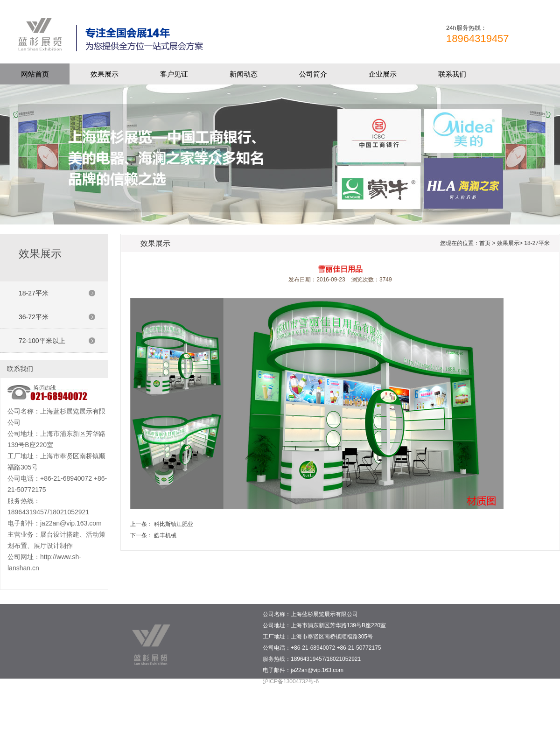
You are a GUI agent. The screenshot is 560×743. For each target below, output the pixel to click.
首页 (485, 243)
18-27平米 (34, 293)
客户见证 (174, 74)
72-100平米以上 (42, 341)
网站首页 (35, 74)
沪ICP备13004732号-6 (291, 681)
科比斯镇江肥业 (174, 524)
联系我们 (452, 74)
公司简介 (313, 74)
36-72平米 (34, 317)
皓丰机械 (165, 535)
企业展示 (383, 74)
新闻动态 (244, 74)
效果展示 (105, 74)
